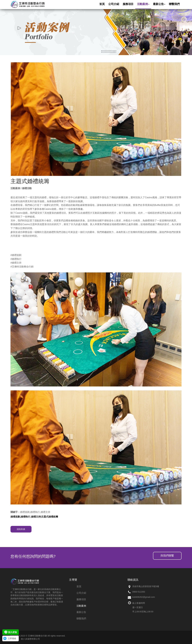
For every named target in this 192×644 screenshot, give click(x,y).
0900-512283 (139, 592)
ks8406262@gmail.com (144, 597)
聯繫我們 (81, 619)
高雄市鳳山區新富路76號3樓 (146, 586)
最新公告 (81, 612)
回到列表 (21, 529)
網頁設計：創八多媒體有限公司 (25, 639)
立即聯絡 (12, 638)
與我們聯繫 (167, 556)
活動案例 (81, 606)
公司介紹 (81, 593)
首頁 (79, 586)
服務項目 (81, 599)
